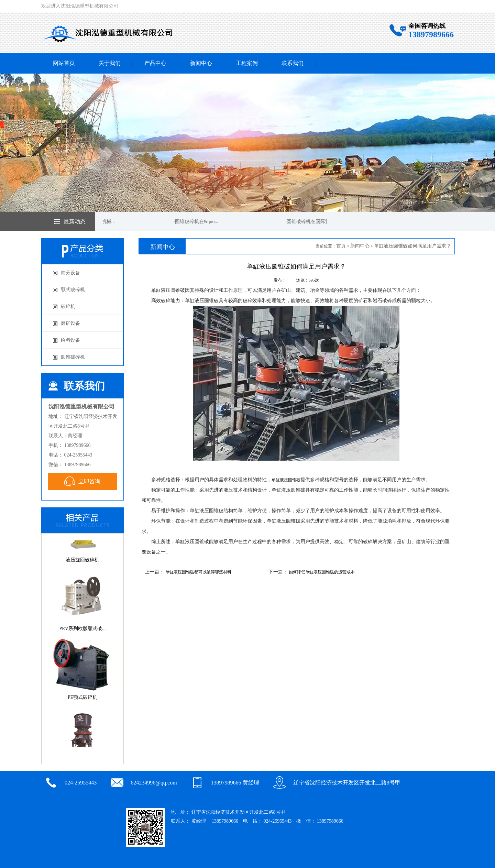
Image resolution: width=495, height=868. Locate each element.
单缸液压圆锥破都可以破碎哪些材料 (198, 572)
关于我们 (110, 63)
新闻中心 (201, 63)
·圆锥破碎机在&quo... (196, 222)
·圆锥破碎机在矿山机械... (89, 222)
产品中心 (155, 63)
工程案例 (247, 63)
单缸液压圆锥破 (286, 480)
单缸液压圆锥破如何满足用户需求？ (412, 246)
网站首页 (64, 63)
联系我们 (293, 63)
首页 (341, 246)
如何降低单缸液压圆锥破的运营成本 (322, 572)
